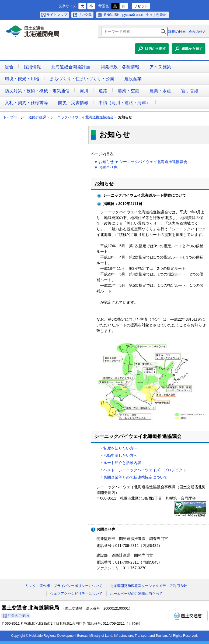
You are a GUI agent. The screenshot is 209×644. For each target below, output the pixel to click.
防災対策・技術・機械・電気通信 (37, 91)
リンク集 (85, 15)
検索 (163, 32)
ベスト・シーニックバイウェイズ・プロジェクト (145, 470)
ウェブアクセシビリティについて (76, 594)
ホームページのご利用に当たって (136, 594)
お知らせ (106, 162)
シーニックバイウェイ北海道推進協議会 (82, 117)
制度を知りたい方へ (120, 448)
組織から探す (192, 49)
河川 (84, 91)
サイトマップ (57, 15)
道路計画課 (37, 117)
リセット (141, 6)
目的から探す (155, 49)
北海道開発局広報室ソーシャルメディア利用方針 (148, 586)
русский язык (133, 15)
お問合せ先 (108, 167)
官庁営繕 (190, 91)
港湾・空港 (128, 91)
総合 (9, 67)
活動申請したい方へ (120, 455)
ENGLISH (112, 15)
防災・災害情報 (73, 103)
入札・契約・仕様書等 (26, 103)
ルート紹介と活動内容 (122, 463)
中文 (149, 15)
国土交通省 (188, 616)
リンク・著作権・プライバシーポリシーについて (64, 586)
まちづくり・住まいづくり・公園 (82, 79)
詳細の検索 (177, 32)
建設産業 (133, 79)
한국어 (161, 15)
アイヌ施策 (160, 67)
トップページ (13, 117)
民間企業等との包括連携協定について (135, 477)
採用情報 (32, 67)
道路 (103, 91)
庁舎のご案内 (18, 616)
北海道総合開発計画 (71, 67)
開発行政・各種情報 (120, 67)
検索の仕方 (197, 32)
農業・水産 (160, 91)
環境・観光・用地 (22, 79)
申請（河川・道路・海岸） (124, 103)
